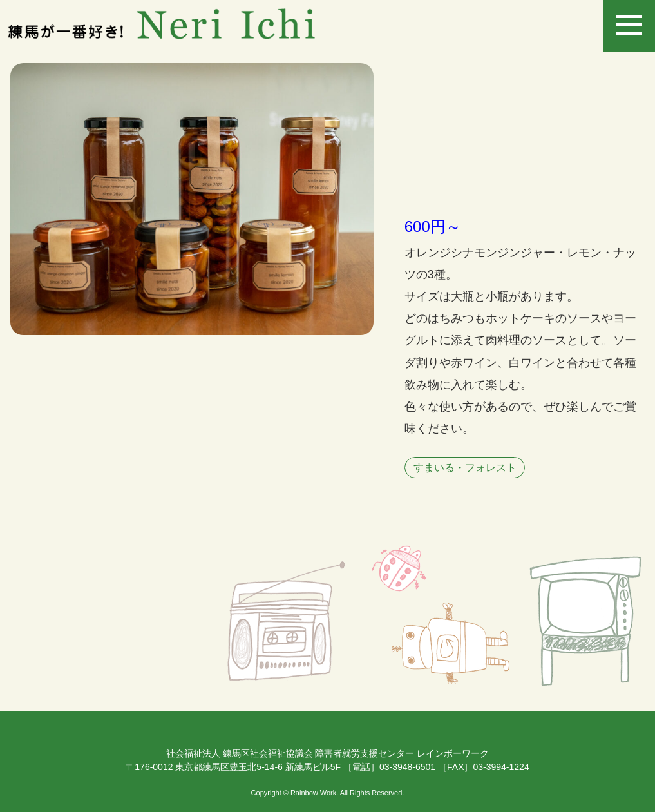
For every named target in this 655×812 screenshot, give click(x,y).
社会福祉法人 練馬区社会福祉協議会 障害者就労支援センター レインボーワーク (328, 753)
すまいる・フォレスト (465, 468)
